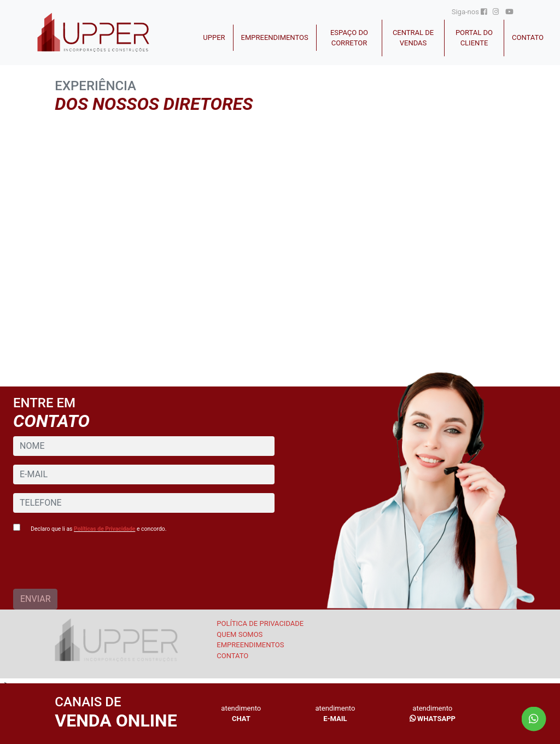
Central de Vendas (413, 38)
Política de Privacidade (260, 623)
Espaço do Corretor (349, 38)
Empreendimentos (275, 37)
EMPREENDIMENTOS (250, 645)
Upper (214, 37)
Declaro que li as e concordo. (98, 529)
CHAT (241, 719)
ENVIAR (35, 599)
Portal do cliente (474, 38)
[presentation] (96, 567)
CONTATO (528, 37)
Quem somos (240, 634)
